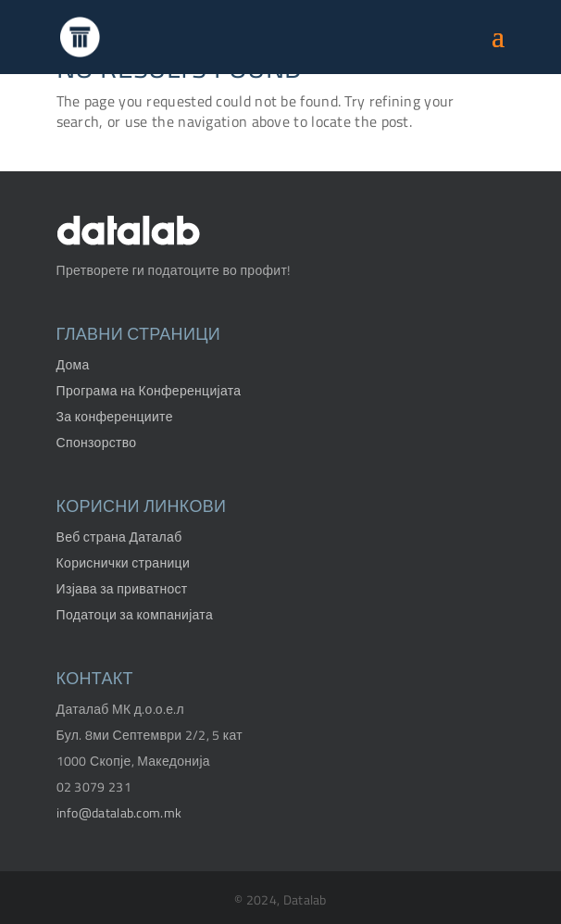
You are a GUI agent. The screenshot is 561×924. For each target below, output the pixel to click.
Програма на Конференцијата (149, 390)
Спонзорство (97, 442)
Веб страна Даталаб (119, 537)
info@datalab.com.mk (119, 812)
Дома (73, 364)
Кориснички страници (123, 562)
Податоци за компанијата (135, 614)
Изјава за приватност (122, 588)
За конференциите (115, 416)
